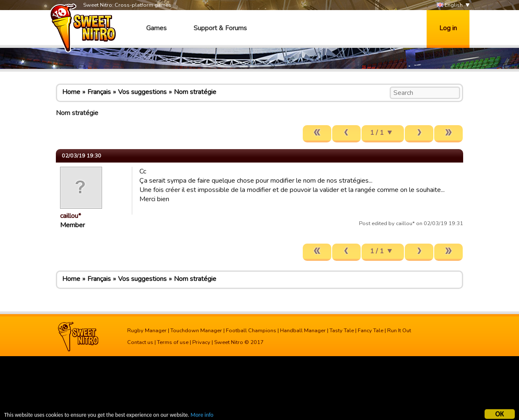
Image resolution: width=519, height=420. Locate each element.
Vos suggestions (142, 92)
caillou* (71, 216)
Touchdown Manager (196, 331)
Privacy (201, 342)
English (450, 5)
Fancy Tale (371, 331)
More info (202, 416)
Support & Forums (220, 28)
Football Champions (251, 331)
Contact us (140, 342)
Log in (448, 28)
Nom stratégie (195, 92)
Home (71, 92)
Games (156, 28)
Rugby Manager (147, 331)
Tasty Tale (342, 331)
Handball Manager (303, 331)
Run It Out (399, 331)
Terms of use (173, 342)
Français (99, 92)
